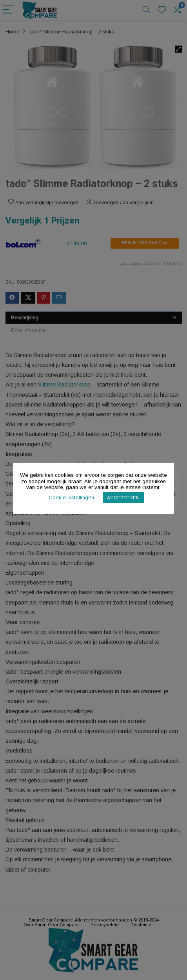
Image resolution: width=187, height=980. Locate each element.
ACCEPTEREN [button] (123, 497)
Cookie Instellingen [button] (71, 497)
